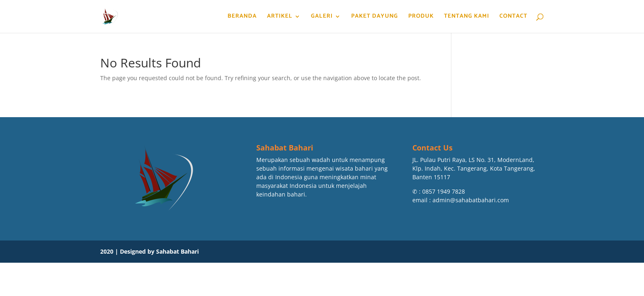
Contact (513, 17)
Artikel (280, 17)
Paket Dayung (375, 17)
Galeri (322, 17)
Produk (421, 17)
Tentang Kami (467, 17)
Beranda (242, 17)
